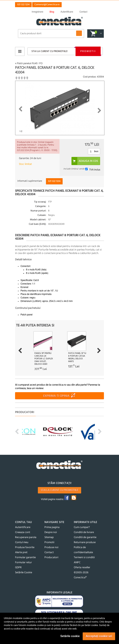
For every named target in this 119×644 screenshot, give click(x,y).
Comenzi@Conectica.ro (47, 5)
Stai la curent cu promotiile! (50, 51)
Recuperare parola (26, 537)
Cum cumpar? (82, 527)
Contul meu (22, 542)
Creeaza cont (23, 532)
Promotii (88, 51)
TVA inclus (95, 170)
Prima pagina (52, 527)
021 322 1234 (23, 5)
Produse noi (51, 547)
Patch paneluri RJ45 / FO (29, 63)
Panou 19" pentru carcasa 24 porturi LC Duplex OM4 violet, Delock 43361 (44, 359)
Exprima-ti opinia (56, 396)
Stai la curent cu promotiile (59, 490)
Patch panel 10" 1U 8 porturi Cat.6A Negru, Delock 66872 (77, 357)
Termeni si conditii (84, 558)
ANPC (77, 563)
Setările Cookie (24, 573)
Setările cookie (70, 636)
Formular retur (23, 563)
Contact (49, 552)
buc (96, 151)
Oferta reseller (82, 568)
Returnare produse (85, 542)
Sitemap (49, 537)
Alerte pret (21, 552)
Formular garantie (25, 558)
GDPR (18, 568)
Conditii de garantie (85, 537)
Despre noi (51, 532)
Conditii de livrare (84, 532)
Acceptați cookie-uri (99, 636)
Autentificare (23, 527)
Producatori (51, 558)
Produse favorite (25, 547)
